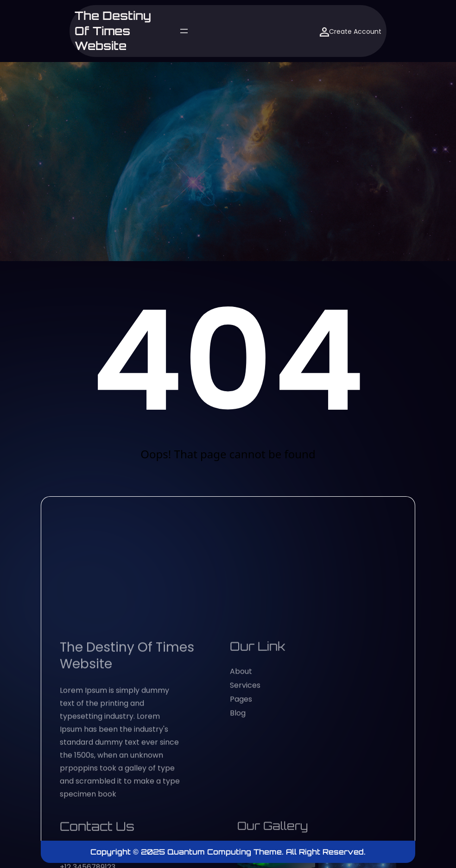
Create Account (351, 32)
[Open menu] (184, 31)
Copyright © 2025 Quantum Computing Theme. (188, 852)
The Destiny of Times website (113, 31)
